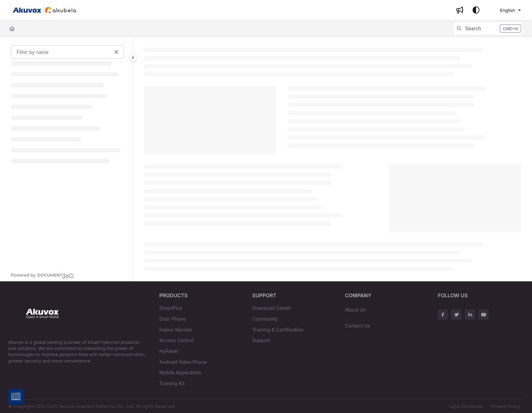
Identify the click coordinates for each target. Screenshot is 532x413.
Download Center (272, 308)
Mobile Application (180, 372)
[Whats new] (460, 10)
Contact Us (358, 326)
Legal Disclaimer (466, 406)
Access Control (177, 340)
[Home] (12, 29)
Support (261, 340)
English (503, 10)
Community (265, 319)
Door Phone (173, 319)
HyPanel (169, 351)
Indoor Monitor (176, 330)
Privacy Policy (506, 406)
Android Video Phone (183, 362)
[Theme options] (476, 10)
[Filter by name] (67, 52)
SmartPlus (171, 308)
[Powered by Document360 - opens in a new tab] (42, 275)
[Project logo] (44, 10)
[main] (332, 159)
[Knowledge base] (16, 397)
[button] (488, 29)
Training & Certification (278, 330)
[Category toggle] (133, 57)
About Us (355, 310)
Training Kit (172, 383)
